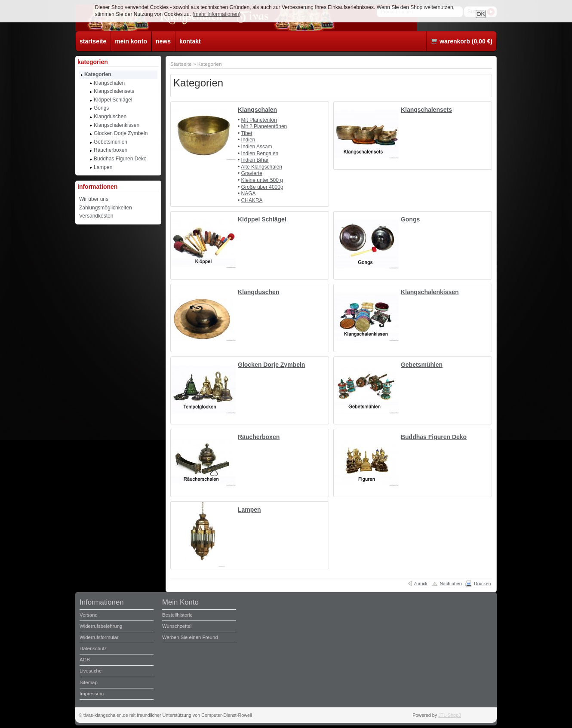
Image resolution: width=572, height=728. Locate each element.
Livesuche (91, 671)
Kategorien (210, 64)
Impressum (92, 694)
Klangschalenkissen (430, 292)
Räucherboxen (259, 437)
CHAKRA (252, 200)
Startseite (181, 64)
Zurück (421, 584)
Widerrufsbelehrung (101, 626)
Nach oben (451, 584)
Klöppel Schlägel (262, 219)
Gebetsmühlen (422, 365)
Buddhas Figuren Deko (434, 437)
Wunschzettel (177, 626)
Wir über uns (94, 199)
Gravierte (252, 173)
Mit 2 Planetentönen (264, 126)
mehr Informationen (216, 14)
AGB (85, 660)
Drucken (482, 584)
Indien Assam (257, 147)
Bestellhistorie (177, 615)
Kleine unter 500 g (262, 180)
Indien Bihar (255, 160)
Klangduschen (258, 292)
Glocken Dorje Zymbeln (271, 365)
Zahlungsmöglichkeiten (106, 208)
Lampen (249, 510)
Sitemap (89, 682)
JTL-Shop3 (450, 715)
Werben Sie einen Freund (190, 637)
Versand (89, 615)
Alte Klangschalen (261, 167)
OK (481, 14)
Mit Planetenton (259, 120)
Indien (248, 140)
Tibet (246, 133)
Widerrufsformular (99, 637)
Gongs (410, 219)
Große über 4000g (262, 187)
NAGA (249, 194)
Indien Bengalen (260, 154)
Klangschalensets (426, 110)
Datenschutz (93, 648)
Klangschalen (257, 110)
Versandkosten (96, 216)
